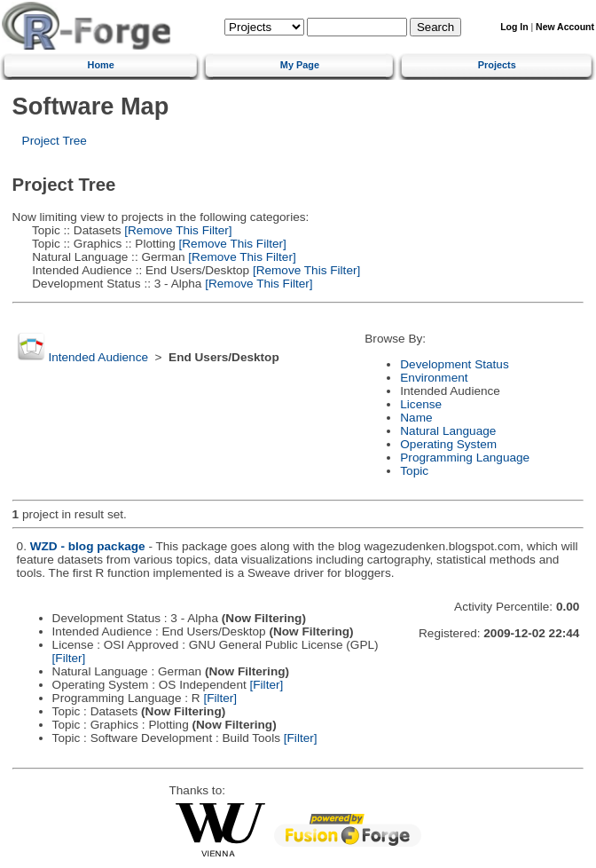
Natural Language (448, 431)
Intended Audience (98, 357)
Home (101, 65)
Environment (434, 378)
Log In (514, 27)
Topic (414, 471)
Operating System (448, 444)
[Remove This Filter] (177, 230)
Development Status (454, 364)
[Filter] (69, 658)
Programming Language (465, 458)
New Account (565, 27)
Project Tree (55, 141)
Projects (497, 65)
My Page (300, 65)
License (421, 404)
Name (416, 418)
